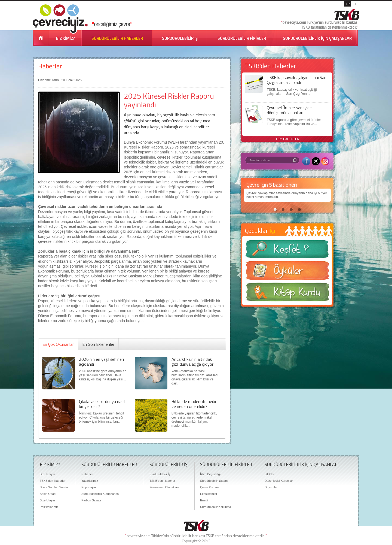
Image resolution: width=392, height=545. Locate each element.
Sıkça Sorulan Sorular (54, 487)
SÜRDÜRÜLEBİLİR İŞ (180, 38)
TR (348, 4)
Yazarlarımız (90, 481)
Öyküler (287, 272)
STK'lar (269, 474)
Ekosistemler (209, 494)
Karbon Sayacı (91, 500)
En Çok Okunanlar (58, 344)
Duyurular (271, 487)
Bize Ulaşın (47, 500)
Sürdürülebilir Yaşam (214, 481)
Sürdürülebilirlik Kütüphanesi (100, 494)
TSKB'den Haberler (53, 481)
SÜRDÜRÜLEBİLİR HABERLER (117, 38)
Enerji (204, 500)
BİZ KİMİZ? (65, 38)
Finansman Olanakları (164, 487)
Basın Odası (48, 494)
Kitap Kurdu (287, 294)
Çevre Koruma (210, 487)
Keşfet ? (287, 251)
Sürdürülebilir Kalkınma (216, 507)
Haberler (50, 66)
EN (355, 4)
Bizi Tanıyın (47, 474)
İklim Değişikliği (210, 474)
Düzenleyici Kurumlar (279, 481)
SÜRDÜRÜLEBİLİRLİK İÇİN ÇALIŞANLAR (317, 38)
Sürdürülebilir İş (160, 474)
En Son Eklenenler (98, 344)
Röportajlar (89, 487)
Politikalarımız (49, 507)
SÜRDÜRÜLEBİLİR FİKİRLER (242, 38)
